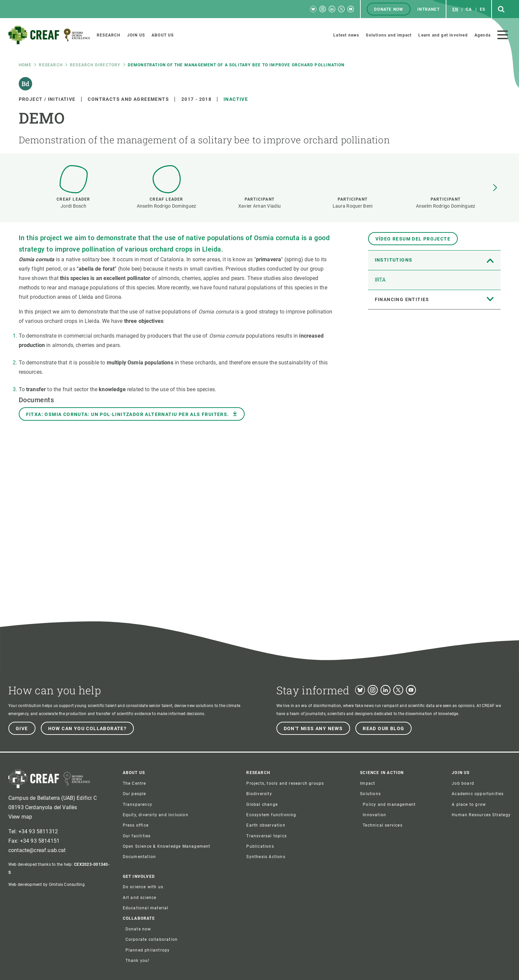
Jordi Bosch (73, 206)
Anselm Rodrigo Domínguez (167, 206)
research (51, 65)
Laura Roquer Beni (353, 206)
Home (25, 65)
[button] (495, 188)
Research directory (95, 65)
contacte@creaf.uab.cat (37, 850)
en (455, 9)
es (483, 9)
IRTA (380, 280)
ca (469, 9)
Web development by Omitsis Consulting (47, 885)
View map (20, 817)
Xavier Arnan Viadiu (259, 206)
